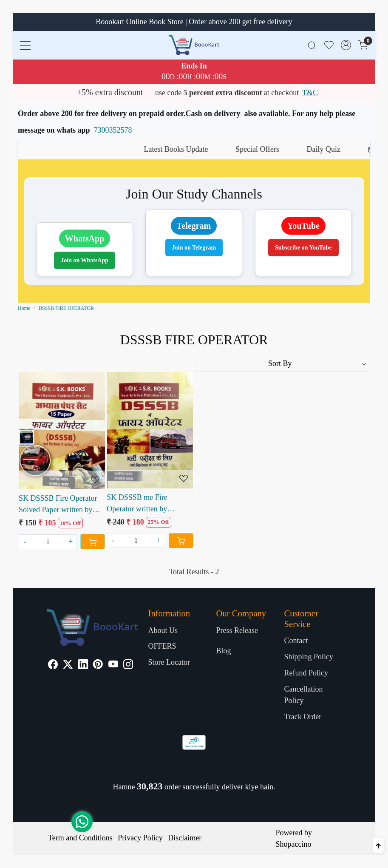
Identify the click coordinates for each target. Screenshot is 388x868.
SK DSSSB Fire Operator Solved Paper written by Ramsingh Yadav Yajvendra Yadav (61, 505)
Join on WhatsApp (85, 260)
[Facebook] (53, 665)
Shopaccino (294, 844)
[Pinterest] (98, 665)
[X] (68, 665)
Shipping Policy (309, 657)
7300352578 (113, 130)
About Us (163, 630)
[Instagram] (128, 665)
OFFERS (162, 646)
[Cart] (93, 542)
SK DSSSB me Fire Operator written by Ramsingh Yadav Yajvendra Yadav (149, 504)
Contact (296, 641)
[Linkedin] (83, 665)
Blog (223, 651)
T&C (310, 93)
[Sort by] (283, 363)
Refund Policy (306, 673)
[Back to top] (378, 845)
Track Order (303, 717)
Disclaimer (185, 838)
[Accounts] (346, 45)
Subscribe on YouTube (303, 248)
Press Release (237, 630)
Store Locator (169, 662)
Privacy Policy (140, 838)
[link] (312, 45)
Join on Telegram (194, 248)
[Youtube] (113, 665)
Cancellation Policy (303, 695)
